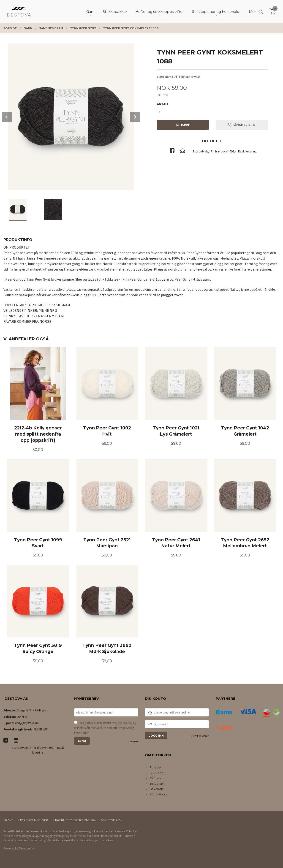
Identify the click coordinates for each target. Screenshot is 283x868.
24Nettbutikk (26, 848)
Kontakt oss (158, 794)
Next (135, 117)
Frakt (8, 820)
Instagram (157, 784)
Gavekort (156, 789)
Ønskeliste (242, 125)
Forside (155, 767)
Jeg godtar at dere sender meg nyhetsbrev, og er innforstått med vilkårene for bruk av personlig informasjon (105, 728)
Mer (252, 12)
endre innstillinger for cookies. (95, 840)
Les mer (133, 741)
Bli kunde (156, 773)
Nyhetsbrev (111, 820)
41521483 (23, 717)
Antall (163, 104)
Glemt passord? (200, 736)
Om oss (155, 778)
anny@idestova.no (27, 723)
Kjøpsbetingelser (33, 820)
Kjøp (183, 125)
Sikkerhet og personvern (75, 820)
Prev (7, 117)
